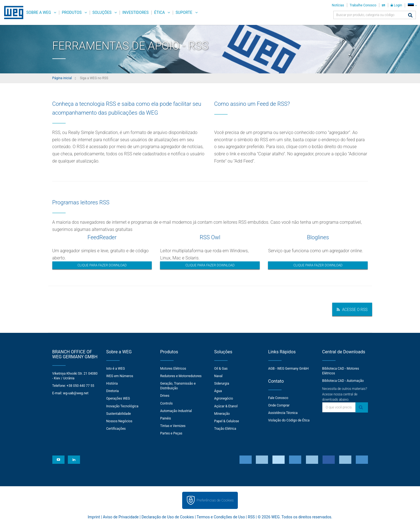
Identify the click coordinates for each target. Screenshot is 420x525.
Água (218, 391)
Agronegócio (224, 398)
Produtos (72, 12)
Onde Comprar (279, 405)
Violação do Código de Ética (289, 420)
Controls (167, 403)
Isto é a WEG (116, 369)
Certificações (116, 429)
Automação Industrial (176, 411)
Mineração (222, 414)
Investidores (136, 12)
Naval (218, 376)
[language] (412, 5)
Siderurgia (222, 384)
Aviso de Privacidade (121, 517)
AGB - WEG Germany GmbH (288, 369)
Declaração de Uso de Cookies (168, 517)
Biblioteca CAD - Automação (343, 381)
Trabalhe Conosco (363, 5)
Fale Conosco (278, 398)
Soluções (102, 12)
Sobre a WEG (39, 12)
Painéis (166, 418)
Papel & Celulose (227, 421)
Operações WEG (118, 398)
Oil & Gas (221, 369)
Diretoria (113, 391)
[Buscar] (410, 16)
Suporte (184, 12)
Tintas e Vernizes (173, 426)
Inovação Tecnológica (122, 406)
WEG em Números (120, 376)
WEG (12, 12)
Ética (160, 12)
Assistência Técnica (283, 413)
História (112, 384)
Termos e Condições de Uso (221, 517)
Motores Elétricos (173, 369)
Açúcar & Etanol (226, 406)
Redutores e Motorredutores (181, 376)
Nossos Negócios (119, 421)
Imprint (94, 517)
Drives (165, 396)
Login (396, 5)
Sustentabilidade (119, 414)
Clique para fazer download (102, 265)
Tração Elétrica (225, 429)
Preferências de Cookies (215, 500)
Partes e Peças (171, 433)
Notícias (338, 5)
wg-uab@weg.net (76, 393)
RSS (251, 517)
